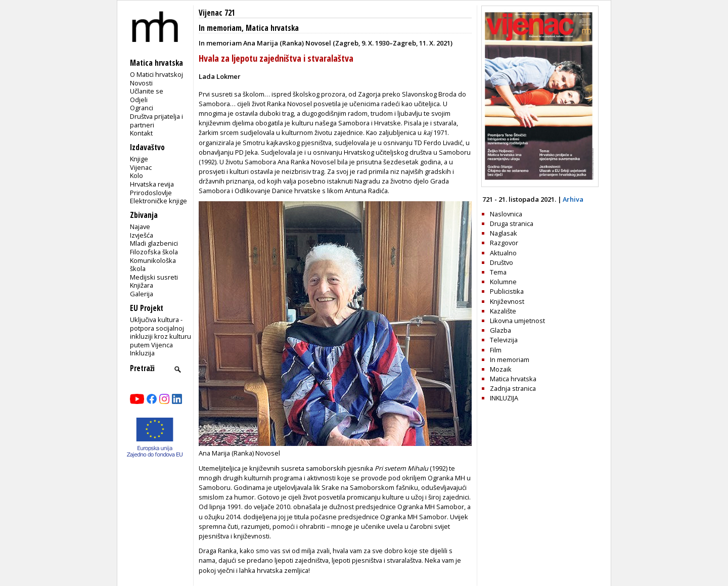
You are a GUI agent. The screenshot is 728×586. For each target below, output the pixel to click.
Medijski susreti (154, 277)
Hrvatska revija (152, 184)
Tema (498, 272)
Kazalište (503, 311)
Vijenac (141, 167)
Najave (140, 227)
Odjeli (139, 100)
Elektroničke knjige (158, 201)
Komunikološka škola (153, 265)
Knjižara (142, 285)
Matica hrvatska (272, 28)
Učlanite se (147, 91)
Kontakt (141, 133)
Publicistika (507, 291)
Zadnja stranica (513, 388)
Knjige (139, 159)
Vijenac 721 (217, 13)
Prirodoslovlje (151, 193)
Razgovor (504, 243)
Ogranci (142, 108)
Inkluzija (142, 353)
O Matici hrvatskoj (156, 74)
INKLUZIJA (504, 398)
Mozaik (501, 369)
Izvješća (142, 235)
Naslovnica (506, 214)
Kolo (136, 175)
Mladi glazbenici (154, 243)
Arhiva (573, 199)
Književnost (507, 301)
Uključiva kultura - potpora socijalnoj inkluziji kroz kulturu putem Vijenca (161, 332)
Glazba (500, 330)
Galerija (142, 294)
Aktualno (503, 253)
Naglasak (504, 233)
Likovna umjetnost (517, 321)
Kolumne (503, 282)
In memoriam (220, 28)
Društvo (502, 262)
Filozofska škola (154, 252)
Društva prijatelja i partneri (156, 121)
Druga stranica (512, 223)
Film (496, 350)
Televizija (504, 340)
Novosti (141, 83)
